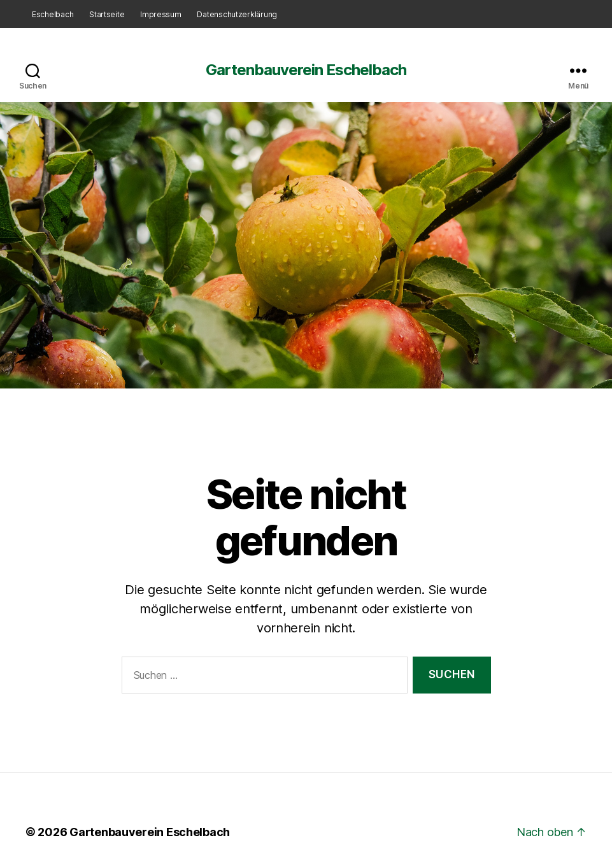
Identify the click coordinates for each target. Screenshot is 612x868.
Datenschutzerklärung (237, 14)
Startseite (107, 14)
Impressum (161, 14)
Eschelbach (53, 14)
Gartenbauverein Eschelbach (306, 70)
